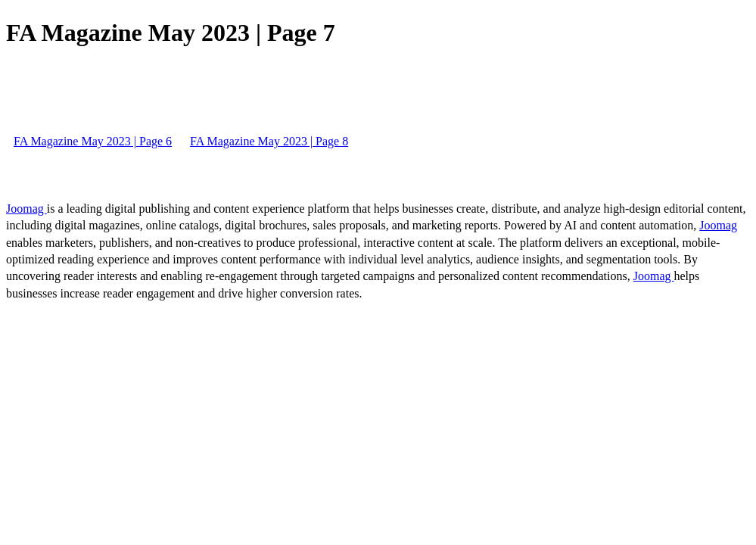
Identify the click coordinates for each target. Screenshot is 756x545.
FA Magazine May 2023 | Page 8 (269, 141)
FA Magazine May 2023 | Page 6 (93, 141)
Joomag (26, 209)
